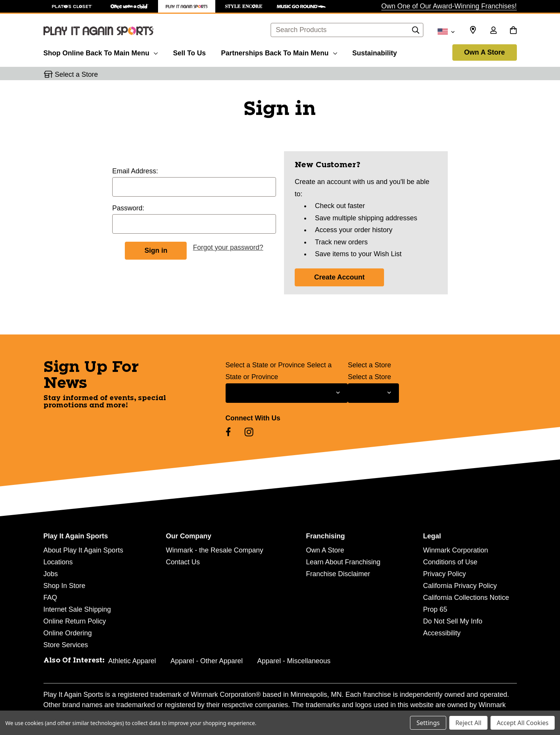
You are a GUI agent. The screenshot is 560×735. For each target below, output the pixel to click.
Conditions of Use (450, 562)
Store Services (66, 645)
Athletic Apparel (132, 661)
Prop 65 (435, 609)
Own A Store (485, 52)
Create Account (339, 277)
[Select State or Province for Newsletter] (287, 393)
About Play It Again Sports (83, 550)
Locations (58, 562)
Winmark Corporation (455, 550)
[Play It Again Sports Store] (187, 6)
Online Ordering (68, 633)
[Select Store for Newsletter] (373, 393)
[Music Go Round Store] (301, 6)
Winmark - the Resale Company (214, 550)
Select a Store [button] (77, 74)
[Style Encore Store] (244, 6)
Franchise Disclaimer (338, 574)
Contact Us (183, 562)
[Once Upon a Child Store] (129, 6)
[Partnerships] (279, 52)
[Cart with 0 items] (513, 31)
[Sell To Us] (189, 52)
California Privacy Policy (460, 586)
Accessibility (442, 633)
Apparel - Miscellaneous (294, 661)
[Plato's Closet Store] (72, 6)
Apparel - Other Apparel (207, 661)
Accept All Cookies (523, 723)
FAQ (50, 598)
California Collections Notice (466, 598)
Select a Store (369, 365)
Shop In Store (65, 586)
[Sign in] (494, 31)
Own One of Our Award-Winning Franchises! (449, 6)
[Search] (416, 32)
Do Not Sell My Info (453, 621)
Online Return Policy (75, 621)
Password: (128, 208)
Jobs (51, 574)
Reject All (468, 723)
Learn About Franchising (343, 562)
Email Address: (135, 171)
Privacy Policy (444, 574)
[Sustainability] (375, 52)
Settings (428, 723)
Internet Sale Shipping (77, 609)
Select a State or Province (265, 365)
